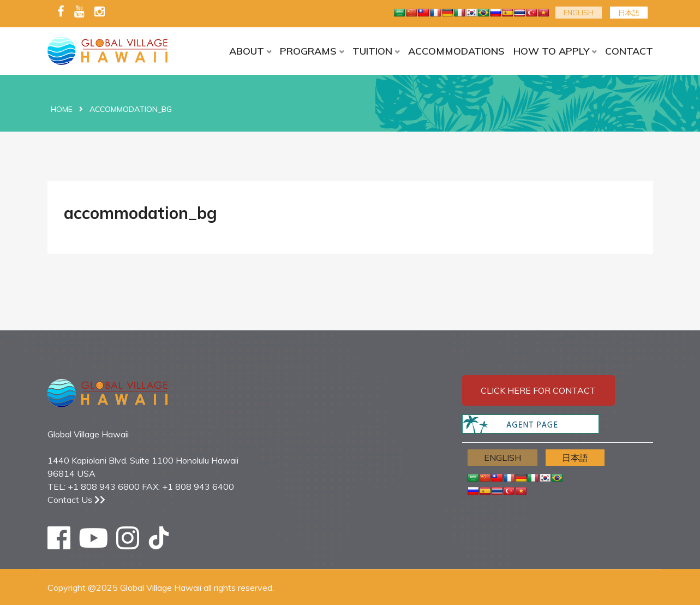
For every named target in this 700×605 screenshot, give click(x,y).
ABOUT (247, 51)
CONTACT (629, 51)
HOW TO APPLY (551, 51)
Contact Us (76, 500)
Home (62, 109)
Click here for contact (538, 390)
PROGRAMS (308, 51)
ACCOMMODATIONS (456, 51)
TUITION (372, 51)
